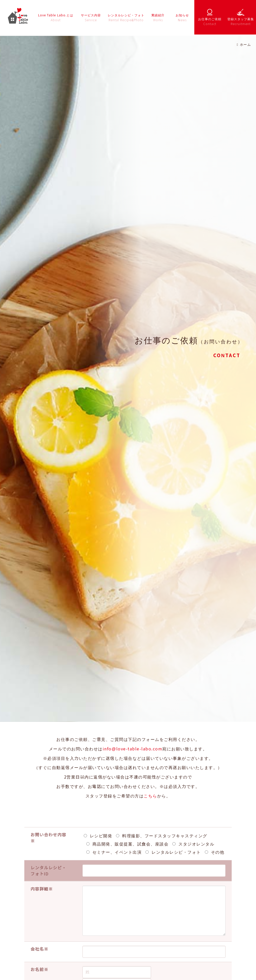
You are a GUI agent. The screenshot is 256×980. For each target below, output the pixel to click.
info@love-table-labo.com (132, 749)
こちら (150, 796)
